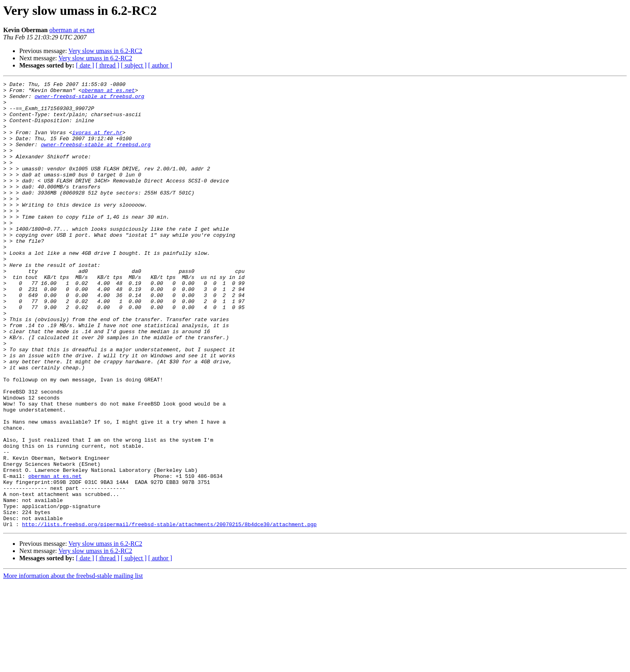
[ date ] (85, 65)
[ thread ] (107, 65)
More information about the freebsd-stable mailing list (73, 665)
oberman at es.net (72, 30)
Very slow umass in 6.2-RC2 (105, 51)
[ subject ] (134, 65)
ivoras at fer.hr (97, 143)
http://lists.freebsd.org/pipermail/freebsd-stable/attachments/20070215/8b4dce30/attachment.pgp (169, 613)
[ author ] (160, 65)
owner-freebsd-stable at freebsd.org (89, 100)
